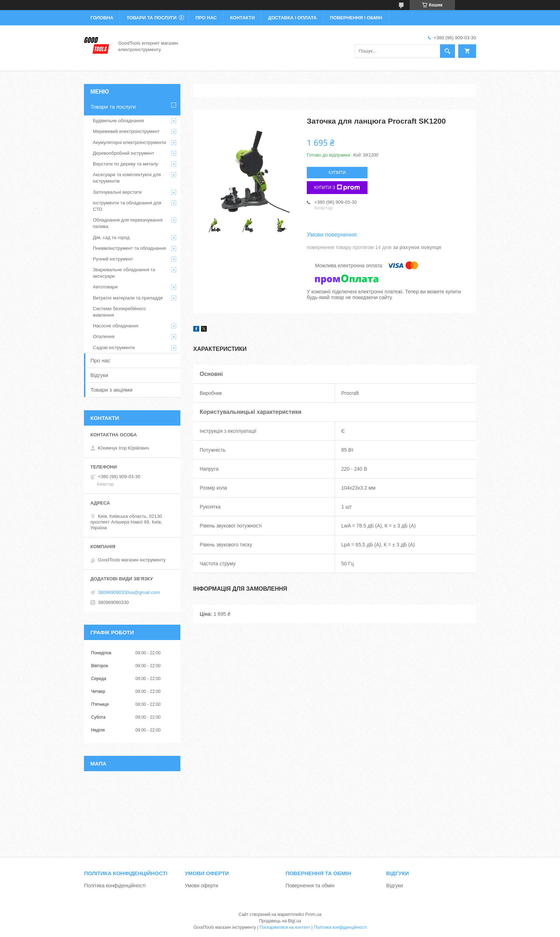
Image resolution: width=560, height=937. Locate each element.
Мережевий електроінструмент (126, 131)
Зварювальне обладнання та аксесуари (124, 273)
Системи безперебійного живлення (119, 312)
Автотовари (105, 287)
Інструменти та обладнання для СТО (127, 206)
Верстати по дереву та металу (126, 164)
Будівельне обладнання (118, 121)
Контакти (242, 18)
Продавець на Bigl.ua (280, 921)
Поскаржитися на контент (285, 927)
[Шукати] (447, 51)
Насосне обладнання (116, 326)
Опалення (104, 336)
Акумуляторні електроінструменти (129, 142)
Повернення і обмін (356, 18)
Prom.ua (313, 914)
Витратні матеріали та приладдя (128, 298)
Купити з (337, 188)
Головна (102, 18)
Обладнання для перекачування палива (128, 223)
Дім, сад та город (111, 237)
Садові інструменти (114, 348)
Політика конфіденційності (115, 886)
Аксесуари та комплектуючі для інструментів (127, 178)
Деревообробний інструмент (124, 153)
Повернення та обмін (310, 886)
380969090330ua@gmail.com (129, 592)
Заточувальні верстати (117, 192)
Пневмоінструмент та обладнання (129, 248)
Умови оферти (201, 886)
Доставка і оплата (292, 18)
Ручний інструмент (113, 259)
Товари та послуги (151, 18)
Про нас (206, 18)
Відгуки (99, 375)
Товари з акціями (111, 390)
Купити (337, 173)
